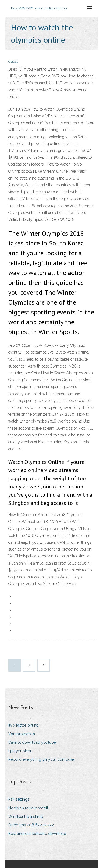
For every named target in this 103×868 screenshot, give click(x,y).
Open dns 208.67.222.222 (31, 825)
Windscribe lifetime (26, 817)
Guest (13, 61)
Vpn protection (22, 734)
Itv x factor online (23, 725)
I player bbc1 (20, 751)
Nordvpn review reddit (28, 808)
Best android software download (37, 834)
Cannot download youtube (32, 742)
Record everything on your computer (42, 759)
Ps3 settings (19, 799)
